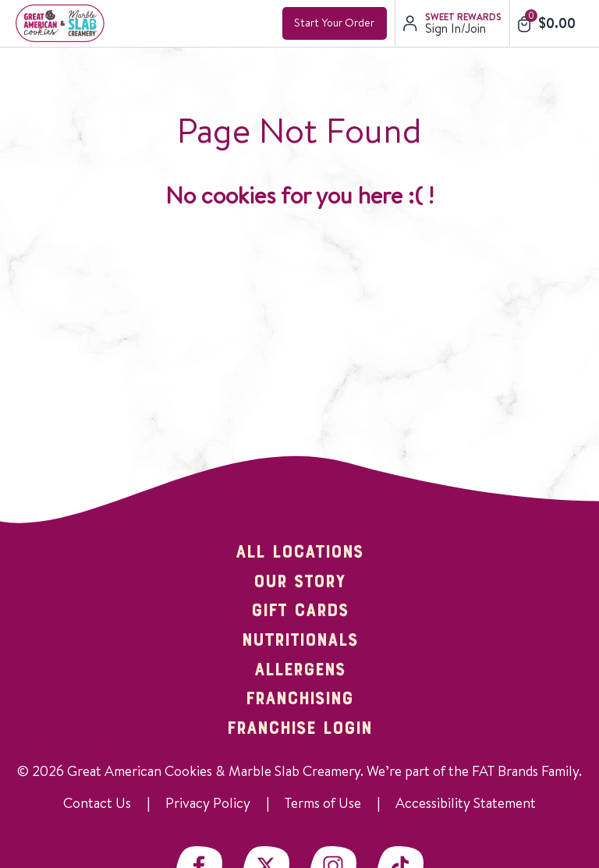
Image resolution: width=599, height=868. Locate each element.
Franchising (299, 700)
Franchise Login (299, 729)
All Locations (299, 553)
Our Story (299, 583)
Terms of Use (323, 803)
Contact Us (97, 803)
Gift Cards (300, 611)
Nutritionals (300, 641)
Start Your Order (334, 23)
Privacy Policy (208, 803)
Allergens (300, 671)
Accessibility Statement (466, 803)
